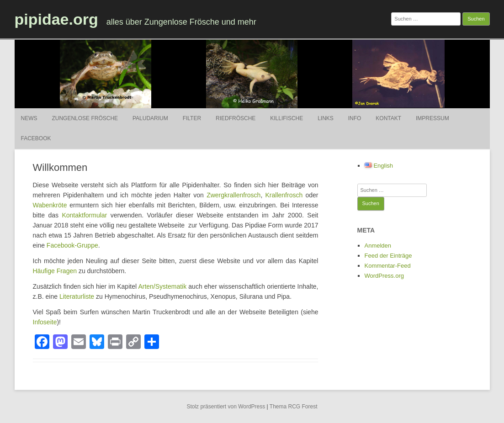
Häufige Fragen (55, 271)
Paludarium (150, 118)
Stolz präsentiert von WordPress (226, 407)
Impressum (432, 118)
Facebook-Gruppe (72, 245)
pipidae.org (56, 19)
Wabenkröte (50, 205)
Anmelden (378, 246)
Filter (192, 118)
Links (326, 118)
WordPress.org (384, 276)
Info (355, 118)
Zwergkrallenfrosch (233, 195)
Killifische (286, 118)
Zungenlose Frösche (85, 118)
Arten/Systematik (162, 286)
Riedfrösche (236, 118)
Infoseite (45, 322)
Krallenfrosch (284, 195)
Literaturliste (77, 296)
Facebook (36, 138)
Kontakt (388, 118)
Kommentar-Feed (388, 266)
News (29, 118)
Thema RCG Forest (294, 407)
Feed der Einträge (388, 256)
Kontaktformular (84, 215)
